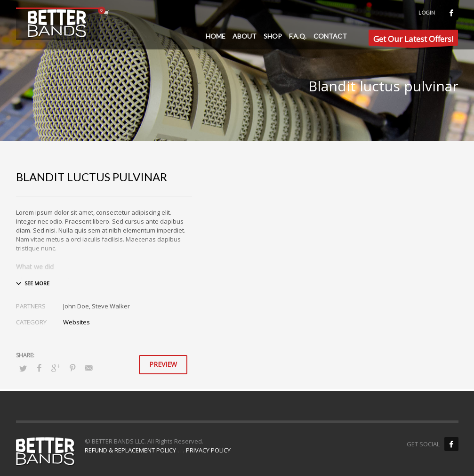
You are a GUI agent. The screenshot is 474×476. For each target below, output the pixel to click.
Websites (76, 322)
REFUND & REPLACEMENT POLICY (130, 450)
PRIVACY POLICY (208, 450)
